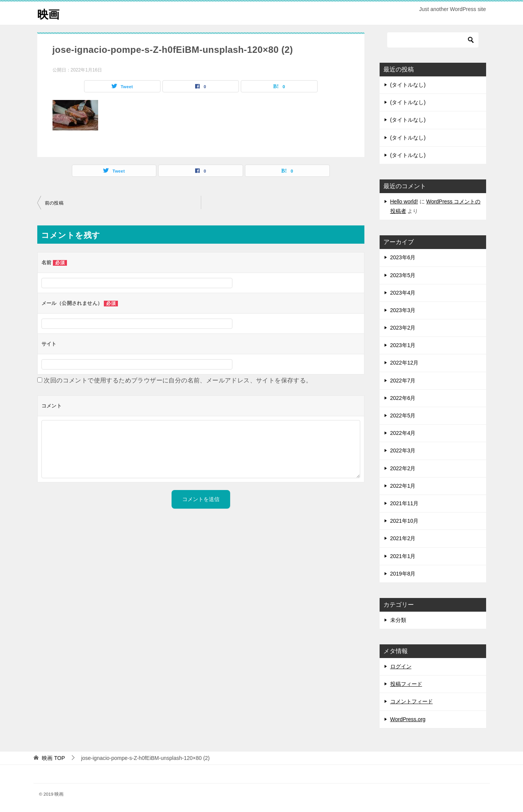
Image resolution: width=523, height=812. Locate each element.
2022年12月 (405, 363)
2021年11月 (405, 503)
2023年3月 (403, 310)
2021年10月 (405, 521)
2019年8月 (403, 574)
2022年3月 (403, 450)
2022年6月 (403, 398)
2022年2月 (403, 468)
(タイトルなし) (408, 85)
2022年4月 (403, 433)
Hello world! (404, 201)
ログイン (401, 666)
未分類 (398, 620)
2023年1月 (403, 345)
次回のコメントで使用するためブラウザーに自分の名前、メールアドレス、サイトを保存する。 (178, 380)
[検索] (433, 40)
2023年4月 (403, 293)
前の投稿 (54, 203)
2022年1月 (403, 486)
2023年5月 (403, 275)
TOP (53, 758)
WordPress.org (408, 719)
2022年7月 (403, 381)
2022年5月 (403, 416)
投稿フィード (406, 684)
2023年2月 (403, 328)
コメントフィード (412, 701)
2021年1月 (403, 556)
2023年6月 (403, 257)
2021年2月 (403, 538)
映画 (49, 13)
